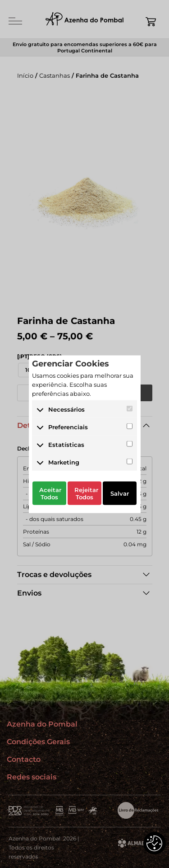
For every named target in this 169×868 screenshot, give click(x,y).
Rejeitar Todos (86, 493)
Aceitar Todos (50, 493)
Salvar (120, 493)
